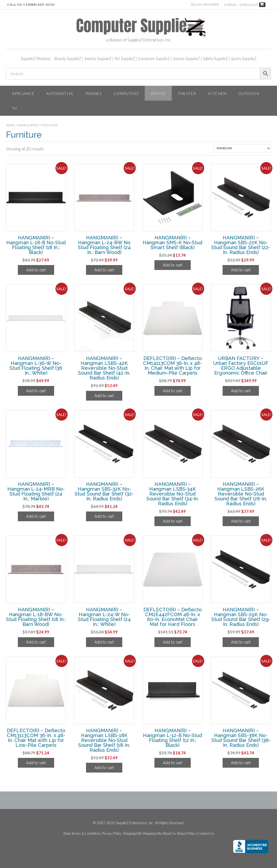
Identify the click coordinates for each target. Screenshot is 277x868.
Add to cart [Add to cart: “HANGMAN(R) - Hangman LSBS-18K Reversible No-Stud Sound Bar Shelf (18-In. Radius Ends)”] (104, 768)
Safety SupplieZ (215, 58)
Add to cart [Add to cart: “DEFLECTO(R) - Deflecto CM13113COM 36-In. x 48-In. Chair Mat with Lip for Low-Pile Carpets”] (36, 763)
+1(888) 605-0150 (39, 4)
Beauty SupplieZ (68, 58)
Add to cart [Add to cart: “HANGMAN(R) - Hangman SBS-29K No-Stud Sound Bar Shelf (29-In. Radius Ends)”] (241, 642)
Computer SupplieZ (154, 58)
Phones (94, 93)
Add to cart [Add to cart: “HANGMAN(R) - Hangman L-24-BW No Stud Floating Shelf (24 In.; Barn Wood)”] (104, 270)
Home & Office (28, 125)
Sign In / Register (205, 4)
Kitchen (217, 93)
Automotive (60, 93)
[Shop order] (242, 148)
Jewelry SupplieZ (98, 58)
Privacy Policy (112, 834)
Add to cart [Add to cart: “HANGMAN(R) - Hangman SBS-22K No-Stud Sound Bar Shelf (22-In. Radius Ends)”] (241, 270)
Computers (126, 93)
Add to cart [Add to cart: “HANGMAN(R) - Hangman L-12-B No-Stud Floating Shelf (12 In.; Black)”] (173, 763)
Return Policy (187, 834)
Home (10, 125)
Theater (187, 93)
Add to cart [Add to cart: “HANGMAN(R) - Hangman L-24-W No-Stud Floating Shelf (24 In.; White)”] (104, 642)
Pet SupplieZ (125, 58)
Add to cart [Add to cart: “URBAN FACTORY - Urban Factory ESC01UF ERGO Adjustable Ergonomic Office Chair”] (241, 391)
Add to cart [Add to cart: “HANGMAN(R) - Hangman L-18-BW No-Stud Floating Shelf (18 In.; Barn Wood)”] (36, 642)
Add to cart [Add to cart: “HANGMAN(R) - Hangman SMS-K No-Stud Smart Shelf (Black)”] (173, 265)
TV (15, 108)
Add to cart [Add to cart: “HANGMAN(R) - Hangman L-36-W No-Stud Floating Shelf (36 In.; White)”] (36, 391)
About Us (169, 834)
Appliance (23, 93)
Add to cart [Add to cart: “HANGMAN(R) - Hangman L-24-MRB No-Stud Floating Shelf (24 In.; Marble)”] (36, 516)
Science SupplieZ (186, 58)
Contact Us (205, 834)
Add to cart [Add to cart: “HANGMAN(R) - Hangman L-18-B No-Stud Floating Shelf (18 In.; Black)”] (36, 270)
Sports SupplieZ (244, 58)
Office (158, 93)
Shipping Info (132, 834)
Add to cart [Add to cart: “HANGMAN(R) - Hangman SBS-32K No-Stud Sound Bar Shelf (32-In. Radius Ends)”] (104, 516)
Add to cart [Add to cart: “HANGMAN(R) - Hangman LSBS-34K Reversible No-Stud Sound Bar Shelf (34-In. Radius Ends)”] (173, 521)
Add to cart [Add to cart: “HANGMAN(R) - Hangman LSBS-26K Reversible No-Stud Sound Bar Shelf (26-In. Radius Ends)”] (241, 521)
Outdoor (249, 93)
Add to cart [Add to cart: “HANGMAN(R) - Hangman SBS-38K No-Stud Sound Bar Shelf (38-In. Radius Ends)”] (241, 763)
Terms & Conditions (86, 834)
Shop (67, 834)
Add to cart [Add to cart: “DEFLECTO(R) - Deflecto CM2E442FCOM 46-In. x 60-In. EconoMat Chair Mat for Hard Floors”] (173, 642)
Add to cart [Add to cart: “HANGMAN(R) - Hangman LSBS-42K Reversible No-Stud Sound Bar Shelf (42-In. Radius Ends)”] (104, 396)
